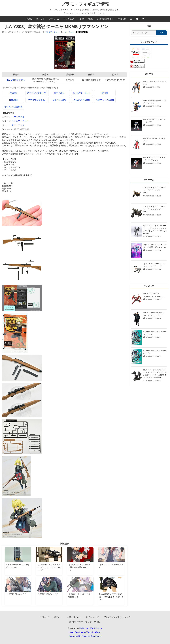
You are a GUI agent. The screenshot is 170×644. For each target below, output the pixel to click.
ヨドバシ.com (59, 100)
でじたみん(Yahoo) (13, 107)
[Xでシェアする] (82, 32)
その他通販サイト (105, 19)
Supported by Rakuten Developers (85, 636)
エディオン (59, 93)
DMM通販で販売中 (16, 80)
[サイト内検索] (144, 33)
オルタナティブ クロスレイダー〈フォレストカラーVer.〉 (155, 209)
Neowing (13, 100)
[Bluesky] (137, 19)
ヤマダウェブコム (36, 100)
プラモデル (54, 19)
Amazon (13, 93)
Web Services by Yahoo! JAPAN (85, 632)
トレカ (81, 19)
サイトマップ (92, 617)
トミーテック (69, 32)
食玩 (90, 19)
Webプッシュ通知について (117, 617)
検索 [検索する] (161, 33)
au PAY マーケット (82, 93)
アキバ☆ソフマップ (36, 93)
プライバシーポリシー (51, 617)
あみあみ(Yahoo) (82, 100)
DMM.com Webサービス (91, 628)
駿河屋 (105, 93)
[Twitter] (131, 19)
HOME (29, 19)
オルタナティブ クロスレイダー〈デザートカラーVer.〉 (155, 190)
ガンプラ (41, 19)
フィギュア (69, 19)
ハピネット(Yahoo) (105, 100)
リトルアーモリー (52, 32)
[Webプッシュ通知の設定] (143, 19)
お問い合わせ (73, 617)
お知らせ (122, 19)
